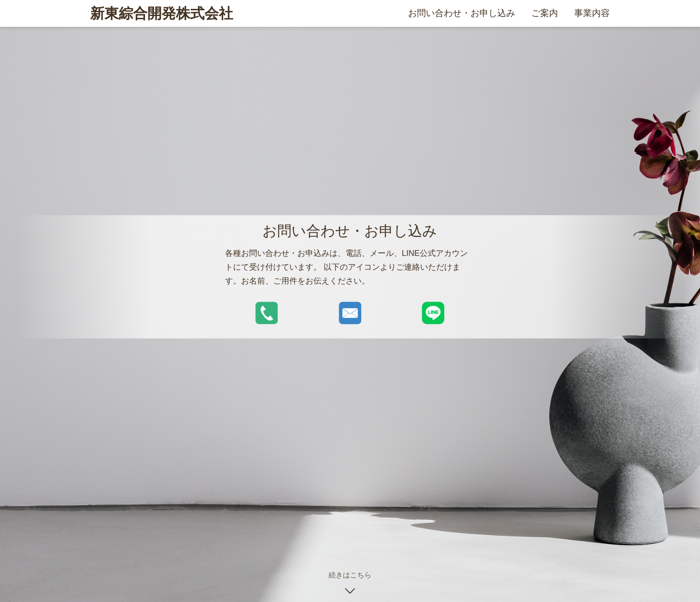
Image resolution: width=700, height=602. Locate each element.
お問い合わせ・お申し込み (462, 13)
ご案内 (545, 13)
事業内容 (592, 13)
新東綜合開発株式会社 (162, 13)
